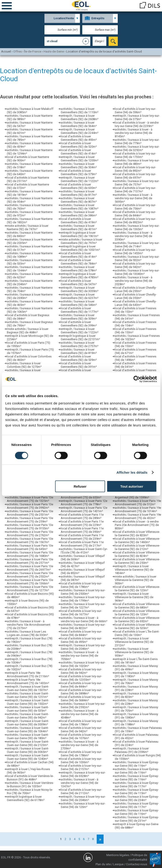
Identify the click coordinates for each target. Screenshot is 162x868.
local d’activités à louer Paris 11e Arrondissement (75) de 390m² (82, 530)
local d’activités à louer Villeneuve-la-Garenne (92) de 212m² (137, 547)
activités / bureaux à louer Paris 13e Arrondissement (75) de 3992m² (30, 506)
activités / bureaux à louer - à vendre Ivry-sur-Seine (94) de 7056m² (80, 656)
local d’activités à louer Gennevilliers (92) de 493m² (79, 138)
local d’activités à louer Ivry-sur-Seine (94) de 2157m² (81, 767)
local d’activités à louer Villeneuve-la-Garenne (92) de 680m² (137, 606)
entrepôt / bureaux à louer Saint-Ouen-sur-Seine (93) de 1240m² (28, 757)
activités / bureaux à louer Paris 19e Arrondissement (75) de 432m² (138, 516)
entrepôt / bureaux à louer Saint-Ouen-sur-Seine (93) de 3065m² (28, 750)
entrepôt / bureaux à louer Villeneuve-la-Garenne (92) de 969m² (134, 597)
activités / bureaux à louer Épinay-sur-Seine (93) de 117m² (137, 785)
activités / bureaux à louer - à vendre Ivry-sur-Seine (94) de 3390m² (134, 236)
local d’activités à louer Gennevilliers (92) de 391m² (79, 365)
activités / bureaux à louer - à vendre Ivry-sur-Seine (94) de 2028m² (134, 281)
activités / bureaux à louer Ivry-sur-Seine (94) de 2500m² (83, 592)
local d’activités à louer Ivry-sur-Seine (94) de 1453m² (135, 252)
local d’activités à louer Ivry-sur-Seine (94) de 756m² (135, 207)
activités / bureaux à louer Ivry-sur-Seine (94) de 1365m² (137, 227)
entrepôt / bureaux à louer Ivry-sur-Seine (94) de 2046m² (83, 647)
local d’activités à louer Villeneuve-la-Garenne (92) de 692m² (137, 619)
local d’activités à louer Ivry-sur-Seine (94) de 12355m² (81, 678)
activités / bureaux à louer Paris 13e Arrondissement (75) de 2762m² (30, 534)
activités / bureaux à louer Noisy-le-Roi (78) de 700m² (30, 791)
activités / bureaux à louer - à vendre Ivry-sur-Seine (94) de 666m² (84, 619)
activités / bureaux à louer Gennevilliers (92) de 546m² (79, 303)
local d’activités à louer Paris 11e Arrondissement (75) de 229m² (82, 523)
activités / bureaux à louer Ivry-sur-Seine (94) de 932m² (137, 258)
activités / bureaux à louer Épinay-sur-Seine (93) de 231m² (137, 819)
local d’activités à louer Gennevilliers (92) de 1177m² (80, 310)
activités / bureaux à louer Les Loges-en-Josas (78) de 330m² (27, 633)
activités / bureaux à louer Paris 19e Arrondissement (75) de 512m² (138, 503)
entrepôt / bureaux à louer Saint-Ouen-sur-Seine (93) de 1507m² (28, 688)
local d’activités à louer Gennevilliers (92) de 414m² (79, 152)
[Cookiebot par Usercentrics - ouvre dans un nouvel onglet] (137, 379)
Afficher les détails (132, 472)
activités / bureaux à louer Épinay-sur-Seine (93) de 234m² (137, 798)
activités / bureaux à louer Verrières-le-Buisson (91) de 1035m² (30, 785)
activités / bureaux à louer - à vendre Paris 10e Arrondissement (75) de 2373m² (29, 625)
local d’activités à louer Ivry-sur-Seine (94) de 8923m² (135, 221)
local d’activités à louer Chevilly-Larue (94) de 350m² (136, 296)
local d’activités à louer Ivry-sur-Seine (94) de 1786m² (81, 585)
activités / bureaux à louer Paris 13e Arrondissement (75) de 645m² (30, 547)
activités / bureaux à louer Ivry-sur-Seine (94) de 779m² (137, 141)
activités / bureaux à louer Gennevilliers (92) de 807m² (79, 200)
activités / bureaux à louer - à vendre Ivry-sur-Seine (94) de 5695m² (134, 198)
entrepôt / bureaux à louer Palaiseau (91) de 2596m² (132, 750)
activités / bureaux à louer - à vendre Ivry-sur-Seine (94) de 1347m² (80, 783)
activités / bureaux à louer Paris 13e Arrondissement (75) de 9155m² (30, 527)
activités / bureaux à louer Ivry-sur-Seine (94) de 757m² (137, 183)
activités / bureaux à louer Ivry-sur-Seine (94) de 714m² (137, 245)
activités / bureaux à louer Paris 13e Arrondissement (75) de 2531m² (30, 513)
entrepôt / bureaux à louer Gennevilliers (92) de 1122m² (80, 179)
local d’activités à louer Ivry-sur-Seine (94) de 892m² (135, 169)
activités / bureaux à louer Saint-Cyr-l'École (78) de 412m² (84, 551)
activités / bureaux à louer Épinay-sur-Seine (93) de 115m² (137, 791)
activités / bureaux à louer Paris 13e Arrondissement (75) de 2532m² (30, 575)
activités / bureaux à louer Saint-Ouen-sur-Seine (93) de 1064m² (28, 730)
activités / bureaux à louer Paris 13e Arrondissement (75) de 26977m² (30, 568)
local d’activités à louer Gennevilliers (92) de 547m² (79, 282)
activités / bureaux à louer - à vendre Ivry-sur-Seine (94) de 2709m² (80, 745)
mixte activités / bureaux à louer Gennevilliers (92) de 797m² (81, 241)
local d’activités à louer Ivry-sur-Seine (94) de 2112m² (81, 791)
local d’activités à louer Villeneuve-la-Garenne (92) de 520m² (137, 626)
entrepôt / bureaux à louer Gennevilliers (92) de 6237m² (80, 296)
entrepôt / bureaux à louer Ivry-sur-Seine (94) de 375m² (137, 117)
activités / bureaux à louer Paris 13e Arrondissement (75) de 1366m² (30, 582)
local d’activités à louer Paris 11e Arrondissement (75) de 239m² (82, 537)
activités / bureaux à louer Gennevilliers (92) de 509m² (79, 317)
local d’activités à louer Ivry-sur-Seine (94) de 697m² (135, 176)
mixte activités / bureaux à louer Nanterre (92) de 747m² (28, 227)
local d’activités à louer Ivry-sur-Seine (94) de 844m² (81, 633)
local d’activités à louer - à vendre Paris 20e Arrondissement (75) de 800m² (137, 525)
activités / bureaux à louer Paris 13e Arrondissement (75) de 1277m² (30, 589)
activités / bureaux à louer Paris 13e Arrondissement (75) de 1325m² (30, 499)
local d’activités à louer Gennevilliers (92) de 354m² (79, 372)
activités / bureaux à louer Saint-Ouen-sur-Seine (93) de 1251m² (28, 695)
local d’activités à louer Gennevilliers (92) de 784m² (79, 262)
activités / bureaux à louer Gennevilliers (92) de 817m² (79, 193)
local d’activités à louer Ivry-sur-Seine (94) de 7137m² (135, 190)
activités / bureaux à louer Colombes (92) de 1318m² (24, 372)
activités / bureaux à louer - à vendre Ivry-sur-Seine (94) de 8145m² (134, 133)
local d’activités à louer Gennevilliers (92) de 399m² (79, 324)
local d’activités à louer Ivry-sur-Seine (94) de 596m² (135, 111)
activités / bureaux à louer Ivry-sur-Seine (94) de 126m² (83, 805)
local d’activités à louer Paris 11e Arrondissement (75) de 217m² (82, 544)
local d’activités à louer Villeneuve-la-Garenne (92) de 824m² (137, 554)
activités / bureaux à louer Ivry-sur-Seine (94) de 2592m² (83, 705)
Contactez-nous (137, 864)
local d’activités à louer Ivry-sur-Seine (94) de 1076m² (81, 736)
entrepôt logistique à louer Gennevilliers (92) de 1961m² (80, 234)
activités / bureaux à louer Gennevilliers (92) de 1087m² (80, 207)
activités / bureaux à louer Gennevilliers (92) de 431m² (79, 227)
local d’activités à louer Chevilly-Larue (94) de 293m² (136, 289)
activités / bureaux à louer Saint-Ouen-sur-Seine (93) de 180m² (28, 736)
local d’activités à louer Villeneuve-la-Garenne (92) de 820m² (137, 534)
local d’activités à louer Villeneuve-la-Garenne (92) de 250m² (137, 561)
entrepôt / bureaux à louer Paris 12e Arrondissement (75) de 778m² (84, 503)
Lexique (118, 864)
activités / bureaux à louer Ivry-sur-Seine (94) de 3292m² (137, 148)
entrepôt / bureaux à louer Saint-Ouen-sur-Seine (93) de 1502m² (28, 702)
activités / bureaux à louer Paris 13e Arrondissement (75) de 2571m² (30, 561)
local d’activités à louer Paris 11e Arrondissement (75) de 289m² (82, 516)
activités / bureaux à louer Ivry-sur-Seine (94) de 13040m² (137, 272)
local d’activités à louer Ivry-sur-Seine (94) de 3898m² (81, 692)
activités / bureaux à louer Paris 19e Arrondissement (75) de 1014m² (138, 509)
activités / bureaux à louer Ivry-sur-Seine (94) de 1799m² (83, 599)
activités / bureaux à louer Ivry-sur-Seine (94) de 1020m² (83, 664)
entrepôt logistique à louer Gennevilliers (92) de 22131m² (80, 337)
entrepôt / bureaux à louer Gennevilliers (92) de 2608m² (80, 117)
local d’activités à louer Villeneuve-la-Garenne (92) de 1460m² (137, 540)
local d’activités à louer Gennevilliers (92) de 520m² (79, 145)
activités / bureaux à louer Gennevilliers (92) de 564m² (79, 124)
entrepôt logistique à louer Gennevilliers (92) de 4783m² (80, 276)
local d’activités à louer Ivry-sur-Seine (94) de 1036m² (81, 760)
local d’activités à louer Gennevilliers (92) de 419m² (79, 221)
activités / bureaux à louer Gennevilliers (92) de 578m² (79, 269)
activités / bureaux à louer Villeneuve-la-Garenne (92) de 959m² (134, 652)
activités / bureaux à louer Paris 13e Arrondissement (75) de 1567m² (30, 540)
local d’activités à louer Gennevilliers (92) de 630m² (79, 186)
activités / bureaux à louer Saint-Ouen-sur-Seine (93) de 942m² (28, 716)
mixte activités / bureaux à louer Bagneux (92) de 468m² (28, 331)
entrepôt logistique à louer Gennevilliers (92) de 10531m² (80, 248)
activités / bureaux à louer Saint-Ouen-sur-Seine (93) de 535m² (28, 709)
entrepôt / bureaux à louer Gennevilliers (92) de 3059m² (80, 289)
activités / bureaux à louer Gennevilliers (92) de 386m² (79, 214)
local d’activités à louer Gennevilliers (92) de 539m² (79, 358)
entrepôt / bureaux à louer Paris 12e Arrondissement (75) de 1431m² (84, 509)
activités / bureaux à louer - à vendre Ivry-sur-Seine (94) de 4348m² (80, 714)
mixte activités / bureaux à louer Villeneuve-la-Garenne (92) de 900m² (136, 580)
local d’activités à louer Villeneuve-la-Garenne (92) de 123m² (137, 589)
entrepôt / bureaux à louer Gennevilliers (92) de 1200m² (80, 159)
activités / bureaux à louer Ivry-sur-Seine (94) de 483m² (137, 162)
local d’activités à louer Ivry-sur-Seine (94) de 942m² (81, 671)
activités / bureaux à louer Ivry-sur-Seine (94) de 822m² (83, 626)
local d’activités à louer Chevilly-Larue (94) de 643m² (136, 303)
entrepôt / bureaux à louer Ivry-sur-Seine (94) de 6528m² (83, 774)
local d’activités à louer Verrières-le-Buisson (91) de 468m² (30, 778)
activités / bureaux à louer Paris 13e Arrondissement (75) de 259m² (30, 520)
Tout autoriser (132, 486)
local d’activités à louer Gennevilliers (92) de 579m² (79, 172)
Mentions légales (118, 855)
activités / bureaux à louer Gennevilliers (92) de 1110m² (80, 111)
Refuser (80, 486)
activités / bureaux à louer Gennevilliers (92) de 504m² (79, 166)
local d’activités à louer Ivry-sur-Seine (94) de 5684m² (81, 699)
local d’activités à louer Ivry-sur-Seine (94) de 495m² (81, 640)
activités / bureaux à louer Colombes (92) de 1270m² (24, 365)
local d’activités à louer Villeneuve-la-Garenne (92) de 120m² (137, 613)
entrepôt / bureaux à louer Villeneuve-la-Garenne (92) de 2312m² (134, 642)
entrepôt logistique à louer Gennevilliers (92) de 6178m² (26, 798)
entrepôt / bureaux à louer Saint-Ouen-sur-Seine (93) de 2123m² (28, 743)
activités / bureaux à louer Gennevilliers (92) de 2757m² (80, 344)
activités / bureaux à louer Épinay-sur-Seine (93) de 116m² (137, 764)
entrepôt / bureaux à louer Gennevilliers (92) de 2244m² (80, 131)
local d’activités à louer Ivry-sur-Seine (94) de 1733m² (135, 155)
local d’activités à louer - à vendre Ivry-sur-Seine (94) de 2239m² (137, 124)
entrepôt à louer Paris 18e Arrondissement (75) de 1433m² (28, 681)
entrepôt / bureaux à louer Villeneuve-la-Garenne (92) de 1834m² (134, 570)
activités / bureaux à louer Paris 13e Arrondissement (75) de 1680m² (30, 554)
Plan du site (103, 864)
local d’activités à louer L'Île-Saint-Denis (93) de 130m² (137, 633)
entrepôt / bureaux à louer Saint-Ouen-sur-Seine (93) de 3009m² (28, 723)
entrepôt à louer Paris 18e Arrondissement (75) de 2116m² (28, 674)
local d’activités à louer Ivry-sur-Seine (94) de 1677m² (81, 613)
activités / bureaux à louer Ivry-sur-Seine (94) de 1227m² (83, 606)
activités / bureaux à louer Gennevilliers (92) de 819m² (79, 351)
